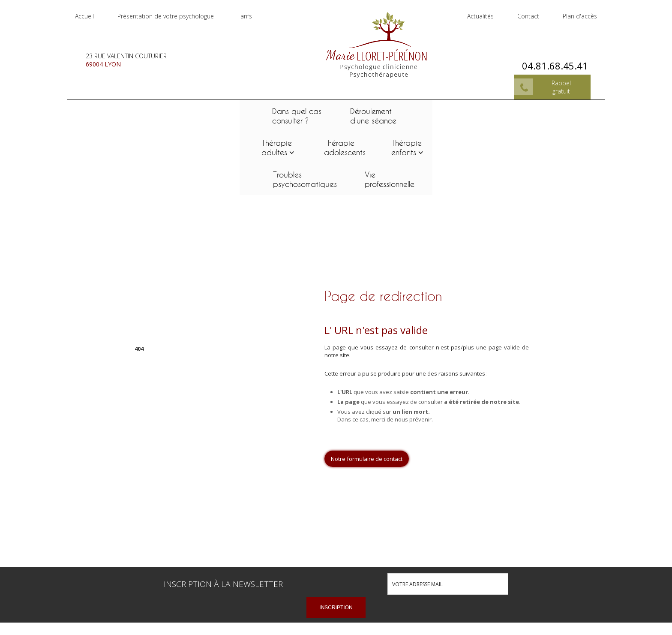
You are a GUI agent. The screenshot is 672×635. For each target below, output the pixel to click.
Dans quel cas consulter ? (116, 110)
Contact (521, 13)
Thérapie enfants (392, 110)
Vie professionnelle (556, 110)
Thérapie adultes (262, 110)
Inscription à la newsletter (223, 515)
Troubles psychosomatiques (472, 110)
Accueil (92, 13)
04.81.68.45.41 (548, 58)
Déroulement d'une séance (192, 110)
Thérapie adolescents (331, 110)
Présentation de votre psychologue (173, 13)
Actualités (473, 13)
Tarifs (252, 13)
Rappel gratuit (554, 80)
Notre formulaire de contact (367, 389)
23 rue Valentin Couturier (133, 53)
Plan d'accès (573, 13)
